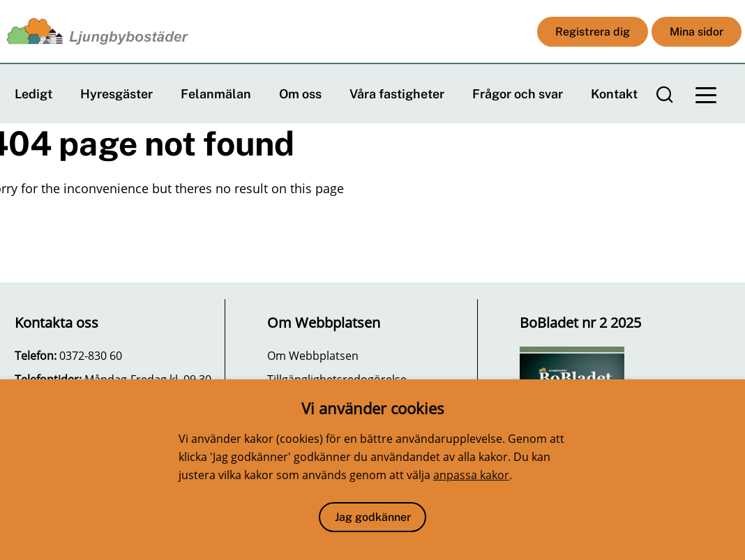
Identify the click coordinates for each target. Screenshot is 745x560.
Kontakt (614, 94)
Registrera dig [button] (593, 32)
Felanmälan (216, 94)
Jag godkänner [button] (373, 517)
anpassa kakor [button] (471, 475)
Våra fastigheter (397, 94)
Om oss (300, 94)
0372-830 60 (91, 356)
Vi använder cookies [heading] (373, 408)
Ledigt (33, 94)
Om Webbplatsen (313, 356)
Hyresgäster (116, 94)
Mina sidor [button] (697, 32)
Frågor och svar (518, 94)
